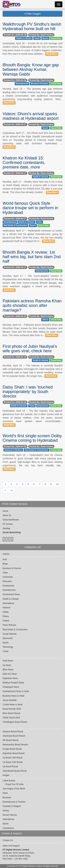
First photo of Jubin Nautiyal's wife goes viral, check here (30, 349)
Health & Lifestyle (24, 38)
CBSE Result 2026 (11, 718)
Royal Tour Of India (14, 784)
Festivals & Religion (12, 806)
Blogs (5, 564)
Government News (11, 594)
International (8, 603)
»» (12, 490)
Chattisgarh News (11, 687)
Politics (6, 621)
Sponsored (8, 638)
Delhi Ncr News (10, 674)
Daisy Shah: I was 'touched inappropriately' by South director (28, 392)
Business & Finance (40, 84)
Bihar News (8, 670)
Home (5, 511)
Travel (37, 38)
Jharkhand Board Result (14, 736)
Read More (52, 54)
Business (7, 798)
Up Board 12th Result (13, 762)
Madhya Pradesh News (13, 683)
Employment (43, 406)
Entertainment (22, 84)
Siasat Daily (56, 38)
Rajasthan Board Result (14, 753)
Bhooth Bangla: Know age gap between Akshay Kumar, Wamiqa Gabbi (31, 69)
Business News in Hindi (13, 696)
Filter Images (32, 14)
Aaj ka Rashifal (10, 700)
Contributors (8, 828)
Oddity (6, 612)
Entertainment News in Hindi (16, 691)
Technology (8, 647)
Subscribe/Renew (11, 520)
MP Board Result (10, 740)
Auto (5, 559)
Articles (6, 554)
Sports (45, 38)
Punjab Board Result (12, 749)
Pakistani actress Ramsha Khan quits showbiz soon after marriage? (32, 305)
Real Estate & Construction (15, 226)
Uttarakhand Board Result (15, 771)
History (6, 811)
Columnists (8, 577)
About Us (7, 515)
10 (57, 484)
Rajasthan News (10, 678)
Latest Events (9, 781)
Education (7, 581)
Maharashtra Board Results (15, 745)
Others (45, 320)
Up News (7, 665)
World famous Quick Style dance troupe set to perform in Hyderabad (30, 208)
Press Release (9, 625)
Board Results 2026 (12, 709)
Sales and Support (11, 846)
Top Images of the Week (14, 789)
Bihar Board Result (11, 713)
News (5, 793)
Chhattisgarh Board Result (15, 722)
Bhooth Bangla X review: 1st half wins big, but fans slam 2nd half (32, 257)
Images (6, 775)
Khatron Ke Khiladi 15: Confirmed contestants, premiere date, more (24, 163)
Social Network (10, 634)
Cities (39, 222)
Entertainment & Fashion (14, 802)
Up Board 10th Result (13, 758)
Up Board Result (10, 767)
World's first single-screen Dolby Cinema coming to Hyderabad (32, 438)
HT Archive (8, 524)
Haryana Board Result (13, 732)
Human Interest (10, 815)
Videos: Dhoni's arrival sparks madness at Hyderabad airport (31, 116)
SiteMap (6, 528)
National (6, 608)
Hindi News (8, 661)
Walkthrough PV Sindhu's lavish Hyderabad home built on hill (32, 26)
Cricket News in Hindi (12, 705)
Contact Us (8, 840)
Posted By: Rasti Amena (41, 35)
